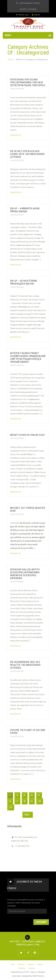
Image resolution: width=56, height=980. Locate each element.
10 (40, 801)
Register (36, 15)
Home (11, 60)
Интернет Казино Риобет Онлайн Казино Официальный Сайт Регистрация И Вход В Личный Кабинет (28, 357)
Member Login (22, 15)
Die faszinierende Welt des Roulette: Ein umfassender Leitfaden (25, 665)
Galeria (40, 964)
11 (11, 807)
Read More (16, 135)
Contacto (32, 968)
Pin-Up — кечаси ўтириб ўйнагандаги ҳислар (24, 282)
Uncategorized (17, 89)
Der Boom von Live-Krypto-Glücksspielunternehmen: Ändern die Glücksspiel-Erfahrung (25, 574)
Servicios (21, 964)
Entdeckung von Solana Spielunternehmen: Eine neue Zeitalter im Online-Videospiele (28, 82)
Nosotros (22, 968)
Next (28, 815)
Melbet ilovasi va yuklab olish (27, 435)
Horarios (31, 964)
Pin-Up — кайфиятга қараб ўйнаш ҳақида (25, 210)
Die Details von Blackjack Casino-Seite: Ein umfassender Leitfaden (27, 154)
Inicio (13, 964)
